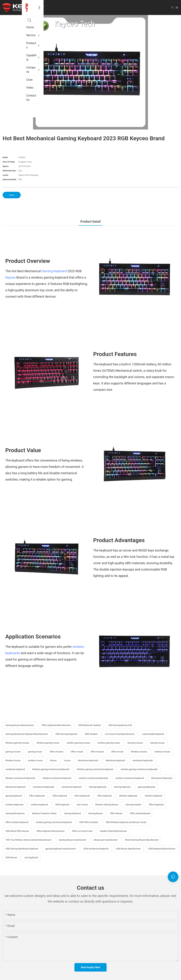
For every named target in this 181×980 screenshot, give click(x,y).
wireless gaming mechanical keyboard (54, 822)
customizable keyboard (153, 734)
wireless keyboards (14, 805)
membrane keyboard (15, 769)
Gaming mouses (135, 743)
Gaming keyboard (122, 787)
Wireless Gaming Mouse (107, 805)
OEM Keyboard (62, 805)
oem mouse (82, 805)
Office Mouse (116, 813)
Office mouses (56, 752)
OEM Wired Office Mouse (17, 831)
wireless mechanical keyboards (93, 778)
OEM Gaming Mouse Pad (120, 725)
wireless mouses (162, 752)
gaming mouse (35, 752)
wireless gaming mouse (109, 743)
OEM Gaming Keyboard (66, 734)
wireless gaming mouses (78, 743)
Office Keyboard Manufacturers (56, 725)
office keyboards (82, 796)
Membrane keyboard (115, 761)
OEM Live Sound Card (82, 831)
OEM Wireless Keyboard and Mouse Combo (126, 822)
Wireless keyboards (128, 796)
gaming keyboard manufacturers (61, 849)
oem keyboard (31, 858)
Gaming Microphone (15, 813)
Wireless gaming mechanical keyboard (95, 769)
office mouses (97, 752)
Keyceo (10, 277)
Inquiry (12, 195)
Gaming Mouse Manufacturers (20, 725)
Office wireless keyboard (17, 822)
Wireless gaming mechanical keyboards (51, 769)
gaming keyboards (147, 787)
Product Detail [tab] (91, 221)
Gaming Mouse (95, 813)
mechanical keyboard (71, 787)
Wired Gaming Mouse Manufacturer (142, 840)
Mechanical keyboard (15, 787)
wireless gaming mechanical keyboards (139, 769)
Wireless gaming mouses (17, 743)
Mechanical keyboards (162, 778)
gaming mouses (13, 752)
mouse (67, 761)
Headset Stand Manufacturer (113, 831)
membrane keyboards (143, 761)
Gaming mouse (157, 743)
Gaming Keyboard (54, 271)
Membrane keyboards (88, 761)
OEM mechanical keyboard (96, 849)
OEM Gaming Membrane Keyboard (22, 849)
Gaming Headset (133, 805)
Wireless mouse (13, 761)
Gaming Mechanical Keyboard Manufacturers (27, 734)
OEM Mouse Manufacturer (128, 849)
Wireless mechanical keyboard (57, 778)
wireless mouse (35, 761)
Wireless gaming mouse (48, 743)
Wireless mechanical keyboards (20, 778)
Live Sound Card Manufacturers (120, 734)
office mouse (117, 752)
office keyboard (104, 796)
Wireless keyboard (153, 796)
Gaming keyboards (98, 787)
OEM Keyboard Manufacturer (162, 849)
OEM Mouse (11, 858)
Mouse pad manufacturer (106, 840)
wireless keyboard (39, 805)
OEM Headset (91, 734)
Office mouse (77, 752)
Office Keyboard (156, 805)
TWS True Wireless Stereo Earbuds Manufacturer (28, 840)
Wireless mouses (139, 752)
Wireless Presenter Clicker (44, 813)
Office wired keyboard (140, 813)
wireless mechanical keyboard (130, 778)
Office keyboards (37, 796)
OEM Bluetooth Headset (90, 725)
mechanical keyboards (43, 787)
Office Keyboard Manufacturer (50, 831)
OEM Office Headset (89, 822)
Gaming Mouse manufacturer (72, 840)
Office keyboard (60, 796)
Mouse (53, 761)
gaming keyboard (14, 796)
